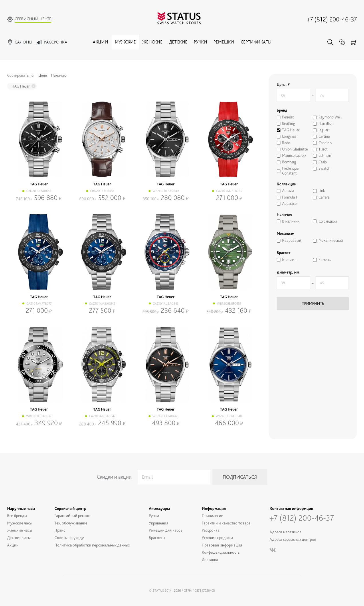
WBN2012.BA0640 (229, 416)
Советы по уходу (69, 537)
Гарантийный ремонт (73, 515)
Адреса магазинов (286, 532)
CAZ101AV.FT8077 (39, 304)
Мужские (125, 42)
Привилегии (213, 515)
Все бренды (17, 515)
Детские (178, 42)
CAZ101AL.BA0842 (166, 304)
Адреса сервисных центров (293, 539)
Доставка (210, 560)
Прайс (60, 530)
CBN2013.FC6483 (102, 191)
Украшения (159, 523)
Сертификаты (256, 42)
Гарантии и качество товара (226, 523)
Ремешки (224, 42)
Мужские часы (20, 523)
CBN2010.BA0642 (39, 191)
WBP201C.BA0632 (39, 416)
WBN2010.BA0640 (166, 191)
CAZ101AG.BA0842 (102, 416)
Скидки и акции (114, 477)
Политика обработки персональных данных (92, 545)
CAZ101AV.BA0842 (102, 304)
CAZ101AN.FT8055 (229, 191)
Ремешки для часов (166, 530)
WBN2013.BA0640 (166, 416)
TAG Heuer (21, 86)
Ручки (200, 42)
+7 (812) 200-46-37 (332, 19)
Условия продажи (217, 537)
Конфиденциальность (221, 552)
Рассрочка (211, 530)
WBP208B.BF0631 (229, 304)
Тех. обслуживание (71, 523)
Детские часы (19, 537)
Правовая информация (222, 545)
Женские (152, 42)
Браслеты (157, 537)
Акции (100, 42)
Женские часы (20, 530)
